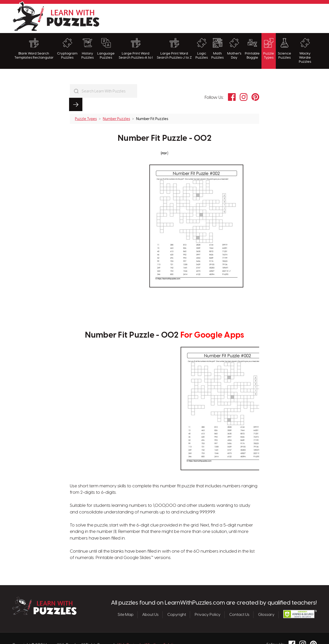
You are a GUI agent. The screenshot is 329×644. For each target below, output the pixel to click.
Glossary (266, 601)
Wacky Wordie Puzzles (305, 51)
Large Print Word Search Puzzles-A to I (136, 49)
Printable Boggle (252, 49)
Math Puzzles (217, 49)
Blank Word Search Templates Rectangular (34, 49)
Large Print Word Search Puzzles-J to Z (174, 49)
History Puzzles (87, 49)
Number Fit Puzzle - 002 (165, 125)
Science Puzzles (284, 49)
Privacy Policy (208, 601)
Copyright (177, 601)
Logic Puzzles (202, 49)
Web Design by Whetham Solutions (149, 632)
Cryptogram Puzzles (67, 49)
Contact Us (239, 601)
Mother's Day (234, 49)
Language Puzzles (106, 49)
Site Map (126, 601)
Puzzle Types (269, 49)
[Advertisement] (224, 18)
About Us (150, 601)
